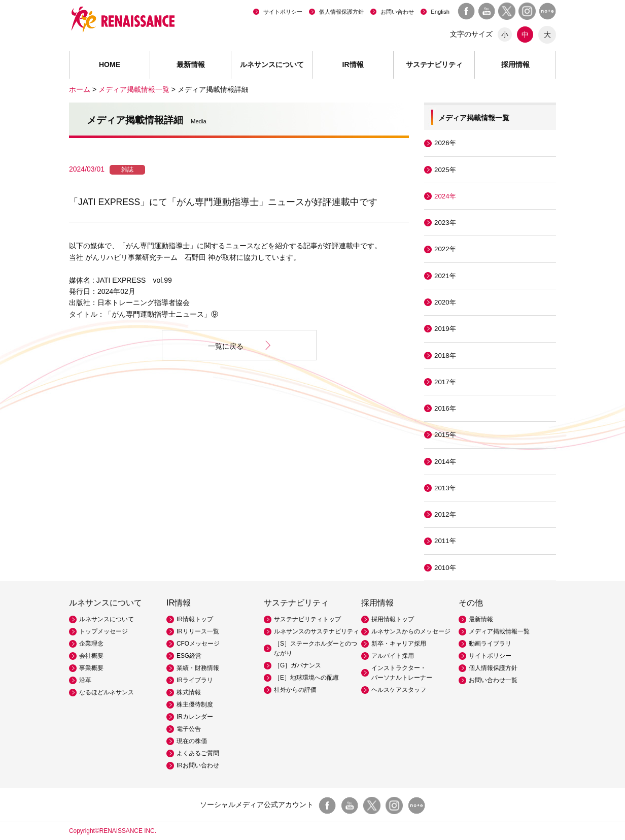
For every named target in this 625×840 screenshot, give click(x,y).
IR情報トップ (195, 619)
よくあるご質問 (198, 753)
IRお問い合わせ (198, 765)
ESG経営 (189, 656)
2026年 (445, 143)
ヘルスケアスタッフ (399, 690)
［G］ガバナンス (298, 665)
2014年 (445, 462)
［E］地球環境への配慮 (306, 678)
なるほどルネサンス (107, 692)
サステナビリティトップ (307, 619)
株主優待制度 (195, 704)
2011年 (445, 541)
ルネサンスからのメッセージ (411, 631)
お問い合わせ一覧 (493, 680)
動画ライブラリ (490, 644)
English (440, 12)
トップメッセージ (103, 631)
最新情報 (191, 64)
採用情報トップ (393, 619)
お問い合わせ (397, 12)
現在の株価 (192, 741)
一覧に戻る (226, 346)
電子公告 (189, 729)
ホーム (80, 89)
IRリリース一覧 (198, 631)
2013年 (445, 488)
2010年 (445, 568)
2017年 (445, 382)
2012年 (445, 514)
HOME (110, 64)
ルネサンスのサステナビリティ (317, 631)
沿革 (85, 680)
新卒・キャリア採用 (399, 644)
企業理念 (91, 644)
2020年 (445, 302)
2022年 (445, 249)
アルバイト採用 (393, 656)
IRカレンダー (195, 717)
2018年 (445, 356)
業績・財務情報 (198, 668)
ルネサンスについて (107, 619)
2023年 (445, 223)
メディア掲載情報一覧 (134, 89)
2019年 (445, 329)
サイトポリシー (283, 12)
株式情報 (189, 692)
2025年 (445, 170)
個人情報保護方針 (341, 12)
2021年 (445, 276)
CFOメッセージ (198, 644)
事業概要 (91, 668)
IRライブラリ (195, 680)
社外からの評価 (295, 690)
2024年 (445, 196)
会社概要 (91, 656)
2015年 (445, 435)
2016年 (445, 408)
